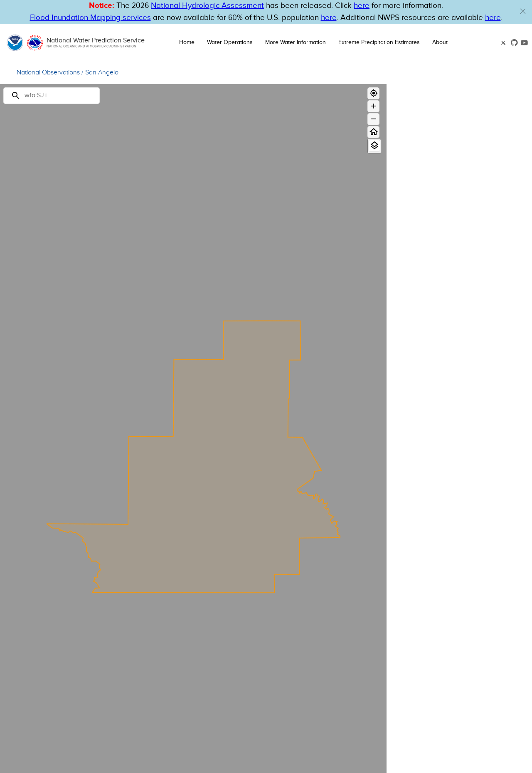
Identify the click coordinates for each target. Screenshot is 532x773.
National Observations (48, 73)
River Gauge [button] (424, 161)
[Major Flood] (490, 209)
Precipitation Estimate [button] (441, 373)
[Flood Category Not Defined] (490, 257)
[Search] (52, 96)
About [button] (440, 42)
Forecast (512, 201)
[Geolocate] (373, 93)
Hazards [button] (416, 345)
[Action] (490, 236)
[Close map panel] (518, 94)
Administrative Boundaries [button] (449, 498)
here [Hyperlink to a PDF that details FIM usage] (493, 18)
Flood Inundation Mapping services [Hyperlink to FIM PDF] (90, 18)
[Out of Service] (490, 288)
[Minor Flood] (490, 227)
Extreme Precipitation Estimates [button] (379, 42)
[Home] (373, 132)
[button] (523, 11)
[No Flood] (490, 244)
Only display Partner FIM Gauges (446, 317)
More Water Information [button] (296, 42)
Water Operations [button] (230, 42)
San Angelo (102, 73)
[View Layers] (374, 146)
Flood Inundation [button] (432, 441)
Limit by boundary (425, 307)
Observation (477, 201)
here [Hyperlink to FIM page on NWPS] (329, 18)
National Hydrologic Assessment (207, 6)
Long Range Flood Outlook (434, 189)
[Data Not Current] (490, 279)
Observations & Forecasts (433, 180)
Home (187, 42)
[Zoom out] (373, 119)
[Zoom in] (373, 106)
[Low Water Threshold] (490, 270)
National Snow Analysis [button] (444, 469)
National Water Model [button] (441, 412)
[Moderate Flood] (490, 218)
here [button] (362, 6)
